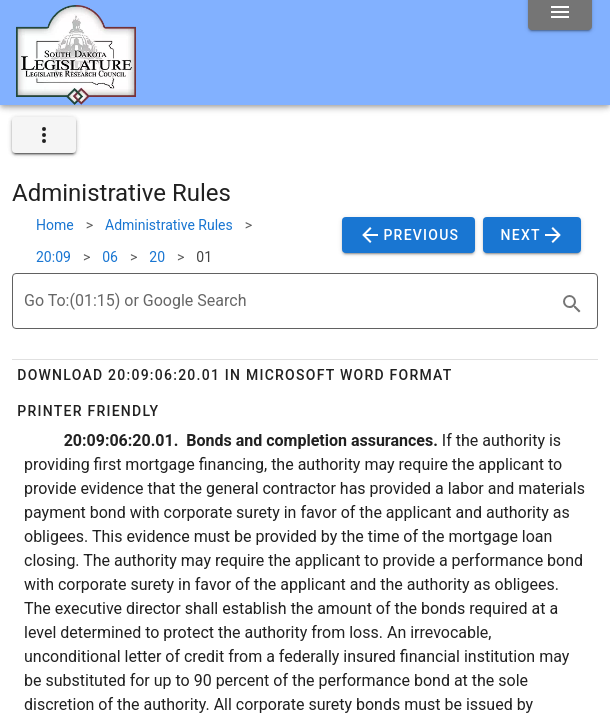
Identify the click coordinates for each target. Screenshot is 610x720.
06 (110, 257)
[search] (572, 304)
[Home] (76, 97)
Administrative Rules (169, 225)
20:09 (53, 257)
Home (55, 225)
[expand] (44, 135)
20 (157, 257)
